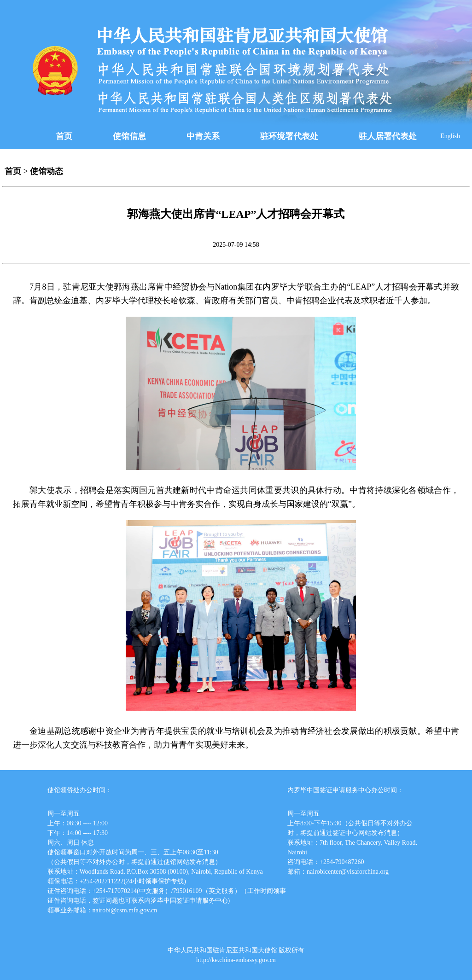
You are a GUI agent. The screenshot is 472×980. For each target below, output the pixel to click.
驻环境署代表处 (289, 136)
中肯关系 (203, 136)
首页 (64, 136)
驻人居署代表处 (388, 136)
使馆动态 (47, 171)
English (450, 136)
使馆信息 (129, 136)
